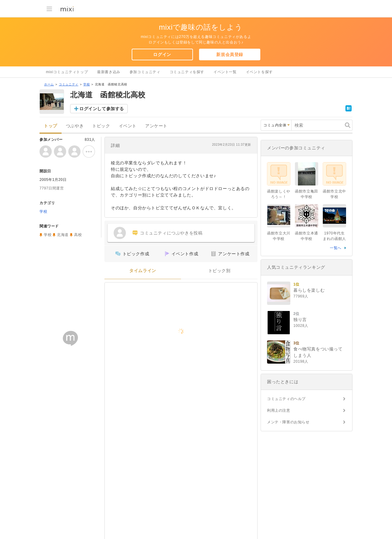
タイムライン (143, 271)
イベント (128, 126)
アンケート (156, 126)
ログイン (162, 54)
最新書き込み (109, 72)
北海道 (63, 235)
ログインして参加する (102, 109)
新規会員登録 (230, 54)
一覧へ (336, 248)
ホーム (49, 84)
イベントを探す (259, 72)
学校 (87, 84)
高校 (78, 235)
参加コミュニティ (145, 72)
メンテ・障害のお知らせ (288, 422)
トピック (101, 126)
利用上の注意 (279, 410)
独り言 (300, 320)
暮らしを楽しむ (309, 290)
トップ (51, 126)
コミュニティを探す (187, 72)
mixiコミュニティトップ (67, 72)
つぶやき (75, 126)
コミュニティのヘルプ (286, 399)
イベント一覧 (225, 72)
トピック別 (219, 271)
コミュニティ (69, 84)
